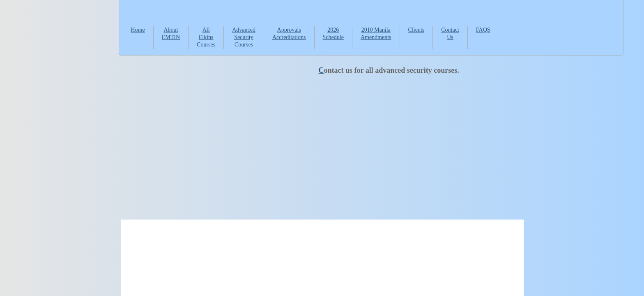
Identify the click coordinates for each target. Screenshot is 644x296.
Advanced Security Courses (244, 37)
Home (138, 30)
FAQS (483, 30)
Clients (416, 30)
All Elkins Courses (206, 37)
